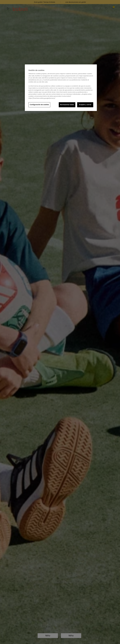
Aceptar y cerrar (85, 105)
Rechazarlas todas (67, 105)
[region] (61, 88)
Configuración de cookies (39, 105)
